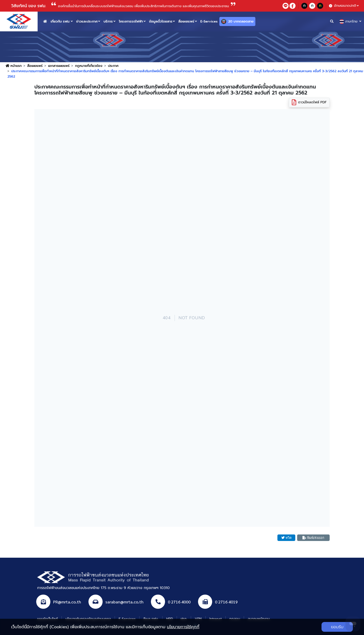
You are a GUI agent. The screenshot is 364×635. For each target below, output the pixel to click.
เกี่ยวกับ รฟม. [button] (60, 21)
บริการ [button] (108, 21)
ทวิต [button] (286, 538)
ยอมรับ (337, 627)
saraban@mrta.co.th (124, 602)
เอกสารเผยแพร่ (59, 66)
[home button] (45, 21)
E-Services (209, 21)
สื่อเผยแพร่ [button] (186, 21)
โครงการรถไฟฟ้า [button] (131, 21)
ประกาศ (113, 66)
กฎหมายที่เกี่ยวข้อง (89, 66)
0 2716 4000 (179, 602)
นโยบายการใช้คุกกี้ (183, 627)
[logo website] (19, 21)
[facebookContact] (292, 6)
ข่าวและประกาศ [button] (87, 21)
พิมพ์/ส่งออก (313, 538)
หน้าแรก (14, 66)
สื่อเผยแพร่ (35, 66)
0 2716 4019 (226, 602)
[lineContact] (286, 6)
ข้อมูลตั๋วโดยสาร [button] (161, 21)
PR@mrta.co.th (67, 602)
